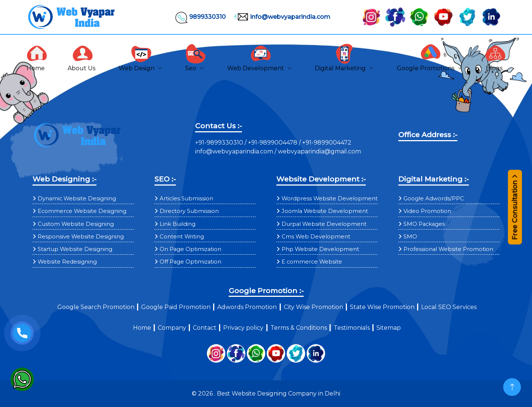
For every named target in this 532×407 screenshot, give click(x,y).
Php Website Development (320, 249)
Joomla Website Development (325, 211)
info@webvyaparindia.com (281, 17)
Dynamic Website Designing (77, 199)
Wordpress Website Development (330, 199)
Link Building (178, 224)
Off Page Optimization (190, 262)
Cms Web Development (316, 237)
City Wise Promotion (313, 307)
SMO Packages (424, 224)
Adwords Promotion (247, 307)
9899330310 (200, 17)
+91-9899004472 (326, 143)
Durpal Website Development (324, 224)
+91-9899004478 (273, 143)
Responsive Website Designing (81, 237)
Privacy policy (243, 328)
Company (172, 328)
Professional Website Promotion (448, 249)
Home (142, 328)
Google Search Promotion (96, 307)
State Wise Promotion (382, 307)
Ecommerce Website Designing (82, 211)
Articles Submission (186, 199)
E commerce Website (312, 262)
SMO (410, 237)
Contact (205, 328)
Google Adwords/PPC (434, 199)
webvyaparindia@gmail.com (319, 151)
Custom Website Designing (76, 224)
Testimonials (352, 328)
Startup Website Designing (75, 249)
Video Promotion (427, 211)
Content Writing (182, 237)
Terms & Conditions (299, 328)
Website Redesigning (67, 262)
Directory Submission (189, 211)
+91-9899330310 (220, 143)
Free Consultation (515, 211)
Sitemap (389, 328)
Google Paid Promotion (176, 307)
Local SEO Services (449, 307)
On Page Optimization (190, 249)
